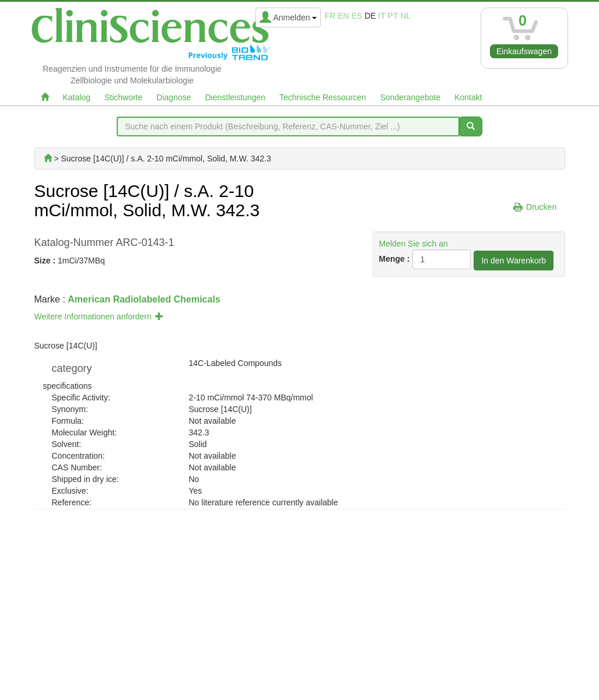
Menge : (395, 259)
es (357, 16)
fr (330, 16)
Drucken (541, 207)
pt (393, 16)
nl (405, 16)
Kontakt (468, 97)
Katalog (77, 97)
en (343, 16)
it (381, 16)
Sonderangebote (411, 97)
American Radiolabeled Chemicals (144, 299)
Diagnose (174, 97)
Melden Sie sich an (414, 244)
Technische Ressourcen (323, 97)
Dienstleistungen (236, 97)
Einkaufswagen (524, 51)
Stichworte (123, 97)
